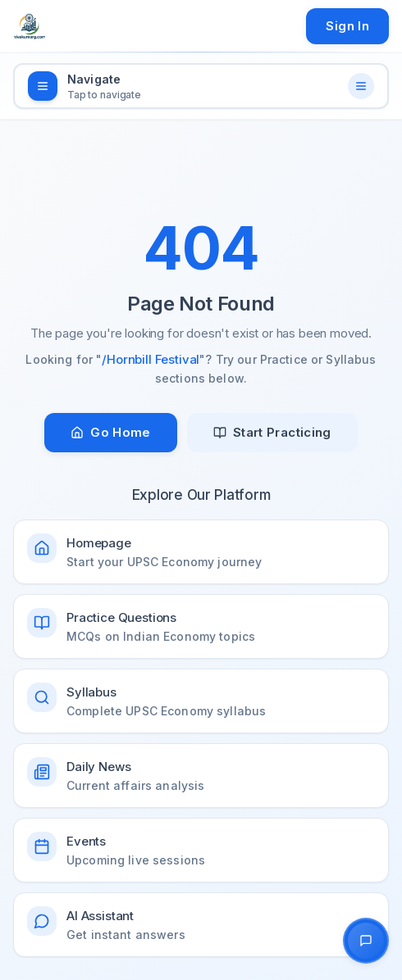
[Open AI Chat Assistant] (366, 941)
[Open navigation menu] (201, 86)
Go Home (111, 432)
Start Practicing (272, 432)
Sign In (347, 26)
